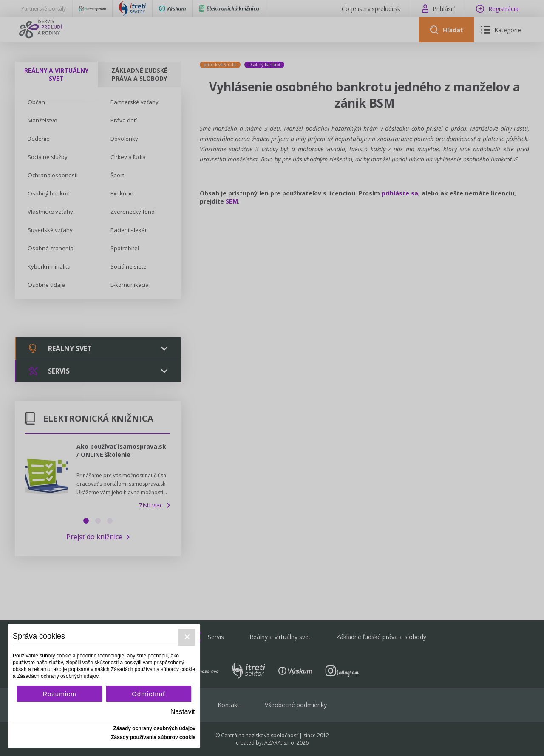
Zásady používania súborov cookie (153, 737)
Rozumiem (59, 694)
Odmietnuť (149, 694)
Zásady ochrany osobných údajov (154, 728)
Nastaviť (183, 712)
